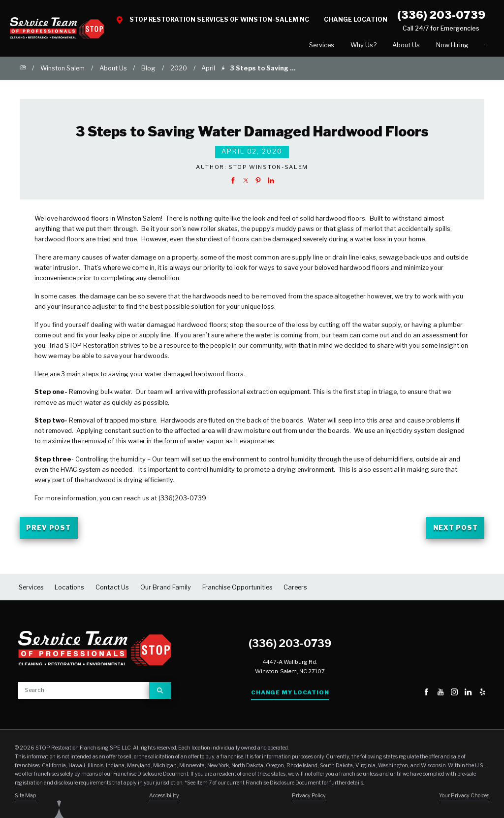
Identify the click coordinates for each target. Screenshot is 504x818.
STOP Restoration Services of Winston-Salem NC (219, 19)
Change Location (356, 19)
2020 (179, 70)
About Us (347, 46)
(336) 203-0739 (290, 646)
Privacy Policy (309, 798)
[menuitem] (264, 46)
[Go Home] (23, 70)
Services (264, 46)
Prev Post (48, 530)
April (208, 70)
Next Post (456, 530)
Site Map (25, 798)
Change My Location (290, 694)
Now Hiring (394, 46)
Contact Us (455, 46)
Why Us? (305, 46)
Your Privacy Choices (464, 798)
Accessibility (164, 798)
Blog (148, 70)
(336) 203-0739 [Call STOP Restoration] (441, 15)
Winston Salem (63, 70)
